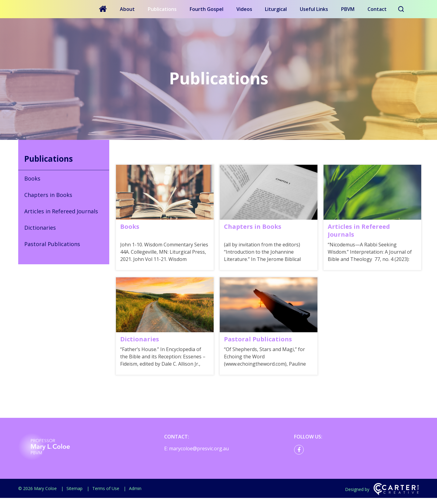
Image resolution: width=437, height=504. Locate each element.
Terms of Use (106, 494)
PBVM (348, 9)
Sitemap (75, 494)
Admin (135, 494)
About (127, 9)
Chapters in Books (48, 195)
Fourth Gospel (207, 9)
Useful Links (314, 9)
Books (32, 178)
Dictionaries (40, 228)
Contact (377, 9)
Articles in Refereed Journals (61, 211)
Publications (162, 9)
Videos (244, 9)
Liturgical (276, 9)
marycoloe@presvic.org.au (199, 455)
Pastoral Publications (52, 244)
